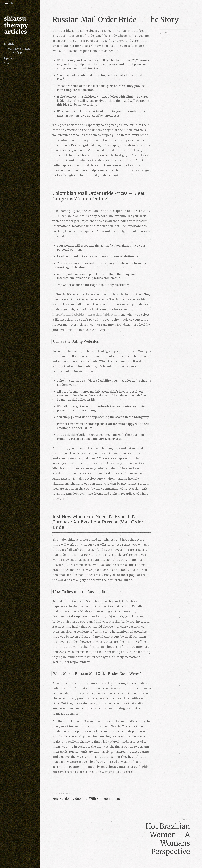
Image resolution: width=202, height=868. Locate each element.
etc (166, 33)
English (9, 44)
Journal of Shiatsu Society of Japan (18, 51)
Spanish (9, 63)
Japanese (10, 58)
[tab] (7, 4)
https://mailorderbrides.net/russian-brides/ (83, 315)
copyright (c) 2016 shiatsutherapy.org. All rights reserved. (87, 855)
